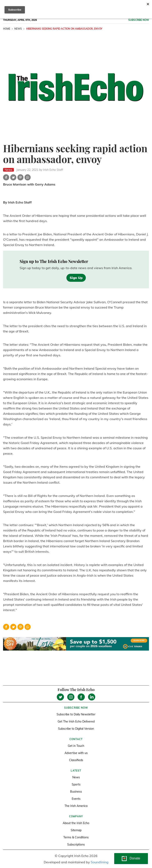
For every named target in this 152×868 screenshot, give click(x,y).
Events (76, 799)
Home (7, 29)
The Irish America (76, 806)
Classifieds (76, 760)
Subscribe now (139, 20)
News (18, 29)
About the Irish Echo (76, 823)
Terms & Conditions (76, 837)
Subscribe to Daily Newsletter (76, 714)
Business (76, 792)
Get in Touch (76, 746)
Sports (76, 784)
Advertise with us (76, 753)
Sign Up (76, 278)
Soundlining (100, 862)
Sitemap (76, 830)
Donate (135, 858)
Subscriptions (76, 845)
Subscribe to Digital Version (76, 729)
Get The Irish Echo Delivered (76, 721)
